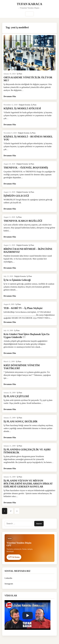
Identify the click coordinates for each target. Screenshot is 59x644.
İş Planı (19, 74)
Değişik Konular (25, 105)
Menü (29, 14)
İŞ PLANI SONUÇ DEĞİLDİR (21, 421)
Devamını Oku (10, 96)
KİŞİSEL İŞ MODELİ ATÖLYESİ (22, 108)
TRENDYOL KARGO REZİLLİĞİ (23, 221)
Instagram (9, 584)
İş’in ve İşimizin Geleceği (17, 280)
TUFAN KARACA (29, 4)
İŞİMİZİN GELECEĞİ (16, 196)
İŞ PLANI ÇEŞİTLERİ (16, 396)
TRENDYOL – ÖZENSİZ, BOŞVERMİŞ (26, 168)
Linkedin (8, 578)
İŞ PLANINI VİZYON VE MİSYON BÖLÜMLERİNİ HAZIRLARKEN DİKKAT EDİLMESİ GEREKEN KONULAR (28, 484)
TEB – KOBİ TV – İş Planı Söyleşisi (23, 308)
